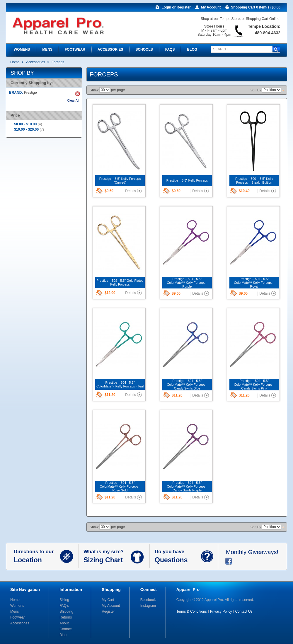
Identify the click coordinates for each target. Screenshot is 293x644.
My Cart (108, 600)
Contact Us (244, 611)
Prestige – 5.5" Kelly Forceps (187, 180)
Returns (66, 617)
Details (131, 191)
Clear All (73, 100)
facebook (229, 561)
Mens (15, 611)
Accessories (36, 62)
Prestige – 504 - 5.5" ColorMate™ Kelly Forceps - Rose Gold (120, 486)
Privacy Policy (221, 611)
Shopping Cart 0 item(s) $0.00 (256, 7)
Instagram (148, 606)
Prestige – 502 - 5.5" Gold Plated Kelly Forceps (120, 282)
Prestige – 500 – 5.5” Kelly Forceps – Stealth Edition (254, 181)
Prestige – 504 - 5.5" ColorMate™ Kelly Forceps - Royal (254, 283)
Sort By (256, 90)
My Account (211, 7)
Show (94, 90)
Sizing (64, 600)
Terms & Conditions (192, 611)
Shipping (66, 611)
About (64, 623)
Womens (17, 606)
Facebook (148, 600)
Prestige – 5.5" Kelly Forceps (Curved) (120, 181)
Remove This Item (77, 94)
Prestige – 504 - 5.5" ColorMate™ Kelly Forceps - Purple (187, 283)
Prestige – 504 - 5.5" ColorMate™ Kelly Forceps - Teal (120, 384)
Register (108, 611)
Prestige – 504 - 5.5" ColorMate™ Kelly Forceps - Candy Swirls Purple (187, 486)
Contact (65, 629)
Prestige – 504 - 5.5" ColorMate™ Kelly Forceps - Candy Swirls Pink (254, 385)
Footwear (18, 617)
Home (15, 62)
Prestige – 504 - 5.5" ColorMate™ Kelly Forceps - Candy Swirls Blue (187, 385)
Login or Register (176, 7)
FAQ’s (64, 606)
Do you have (178, 556)
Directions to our (37, 556)
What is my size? (107, 556)
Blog (63, 635)
